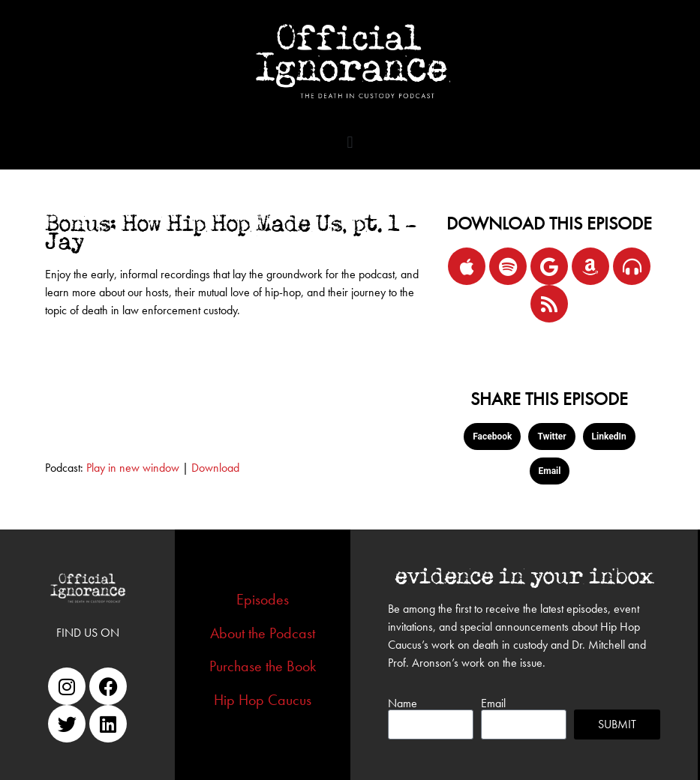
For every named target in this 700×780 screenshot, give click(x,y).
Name (403, 703)
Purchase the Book (263, 666)
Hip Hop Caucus (263, 700)
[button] (350, 142)
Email (493, 703)
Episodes (263, 599)
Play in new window (133, 468)
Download (215, 468)
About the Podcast (263, 633)
